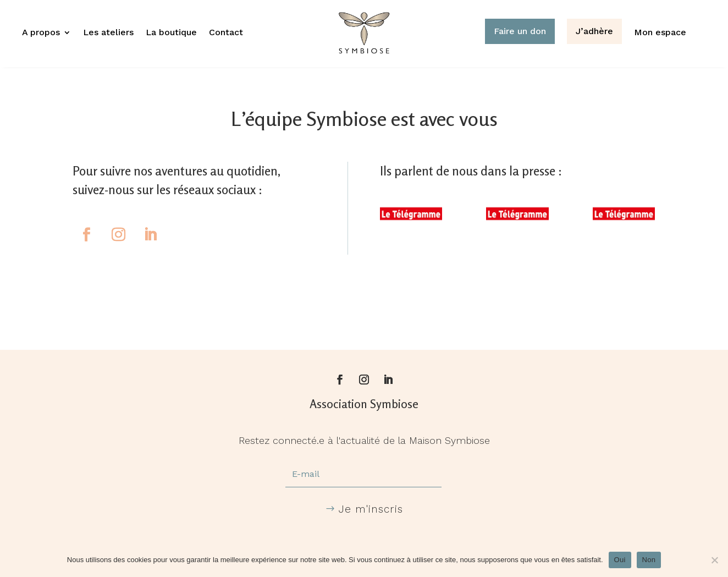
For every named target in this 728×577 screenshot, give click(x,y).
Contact (226, 33)
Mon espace (660, 33)
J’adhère (594, 31)
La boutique (171, 33)
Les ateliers (108, 33)
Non (649, 560)
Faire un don (520, 31)
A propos (41, 33)
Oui (620, 560)
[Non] (714, 560)
